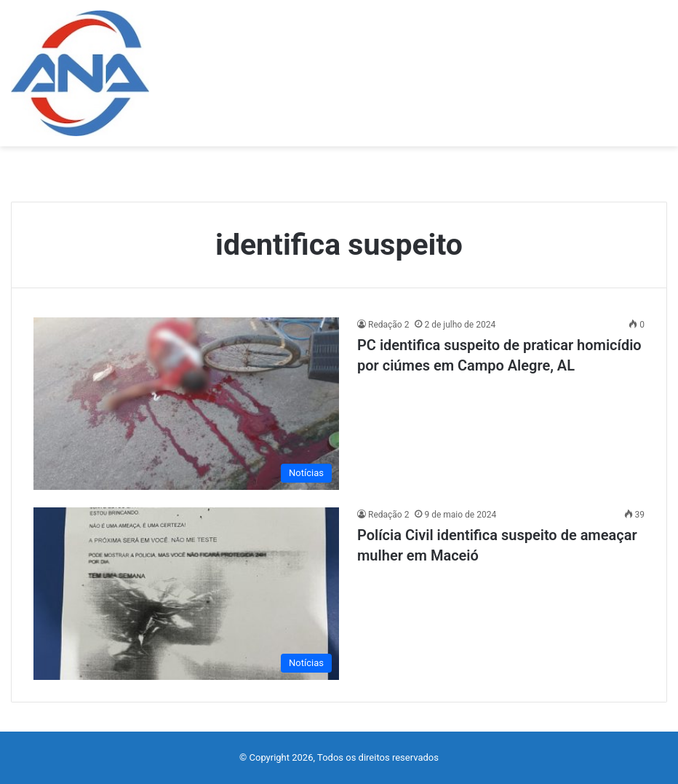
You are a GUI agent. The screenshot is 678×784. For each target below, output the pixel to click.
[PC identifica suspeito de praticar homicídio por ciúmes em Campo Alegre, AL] (186, 404)
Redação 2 (388, 325)
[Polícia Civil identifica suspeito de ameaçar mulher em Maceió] (186, 594)
